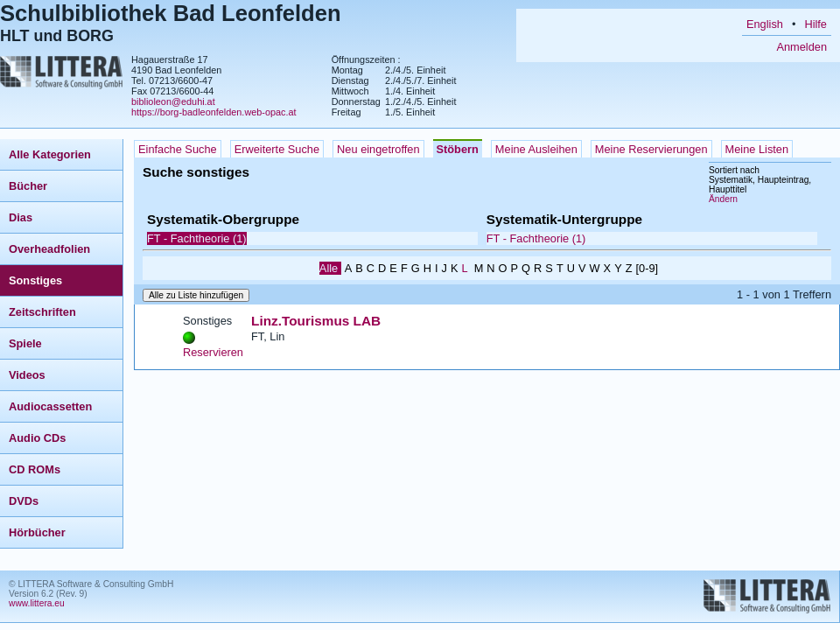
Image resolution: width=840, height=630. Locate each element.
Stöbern (458, 149)
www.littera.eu (37, 603)
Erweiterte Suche (277, 149)
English (765, 24)
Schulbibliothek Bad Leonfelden (171, 13)
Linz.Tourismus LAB (316, 321)
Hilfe (815, 24)
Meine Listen (757, 149)
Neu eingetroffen (378, 149)
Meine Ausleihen (536, 149)
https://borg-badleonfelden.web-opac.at (214, 112)
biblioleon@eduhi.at (173, 101)
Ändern (723, 199)
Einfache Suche (178, 149)
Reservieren (213, 352)
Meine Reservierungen (651, 149)
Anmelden (801, 47)
